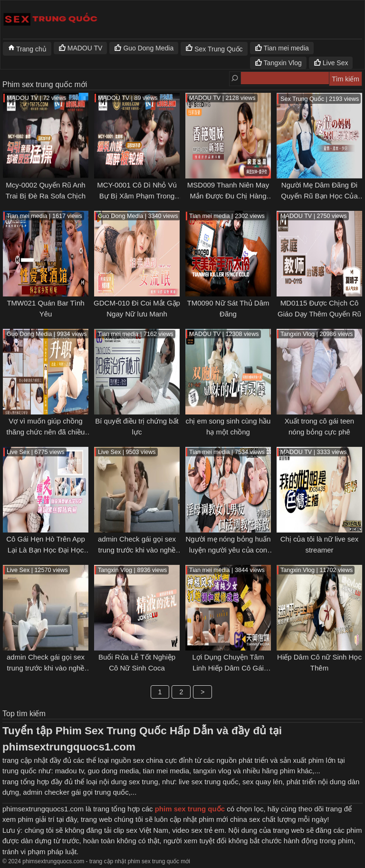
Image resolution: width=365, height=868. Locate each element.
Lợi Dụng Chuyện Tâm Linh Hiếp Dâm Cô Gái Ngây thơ (228, 668)
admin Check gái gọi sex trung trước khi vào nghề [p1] (46, 668)
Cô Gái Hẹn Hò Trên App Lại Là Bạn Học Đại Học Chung (46, 550)
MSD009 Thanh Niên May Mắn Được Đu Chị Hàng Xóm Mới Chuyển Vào (228, 196)
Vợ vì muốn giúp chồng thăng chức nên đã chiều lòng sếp (46, 432)
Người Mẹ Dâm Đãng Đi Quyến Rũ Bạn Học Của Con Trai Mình (319, 196)
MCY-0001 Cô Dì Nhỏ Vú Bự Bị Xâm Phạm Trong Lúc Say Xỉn (137, 196)
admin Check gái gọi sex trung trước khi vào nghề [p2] (137, 550)
